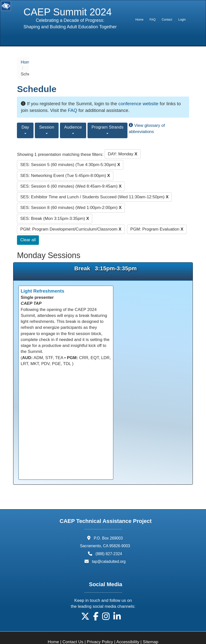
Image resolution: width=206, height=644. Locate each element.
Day (25, 118)
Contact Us (73, 630)
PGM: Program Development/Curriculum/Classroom (71, 217)
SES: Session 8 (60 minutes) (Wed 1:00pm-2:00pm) (71, 196)
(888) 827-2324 (109, 542)
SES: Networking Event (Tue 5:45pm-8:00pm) (65, 163)
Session (47, 118)
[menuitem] (139, 20)
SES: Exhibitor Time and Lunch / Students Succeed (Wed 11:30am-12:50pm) (94, 185)
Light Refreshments (42, 279)
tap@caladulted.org (109, 549)
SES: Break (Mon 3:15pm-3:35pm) (55, 206)
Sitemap (151, 630)
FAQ (153, 20)
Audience (73, 118)
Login (182, 20)
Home (140, 20)
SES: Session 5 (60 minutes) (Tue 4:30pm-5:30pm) (70, 153)
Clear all (28, 228)
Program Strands (107, 118)
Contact (167, 20)
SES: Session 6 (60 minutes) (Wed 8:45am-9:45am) (71, 174)
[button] (85, 606)
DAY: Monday (123, 142)
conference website (138, 91)
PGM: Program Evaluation (157, 217)
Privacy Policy (100, 630)
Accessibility (128, 630)
